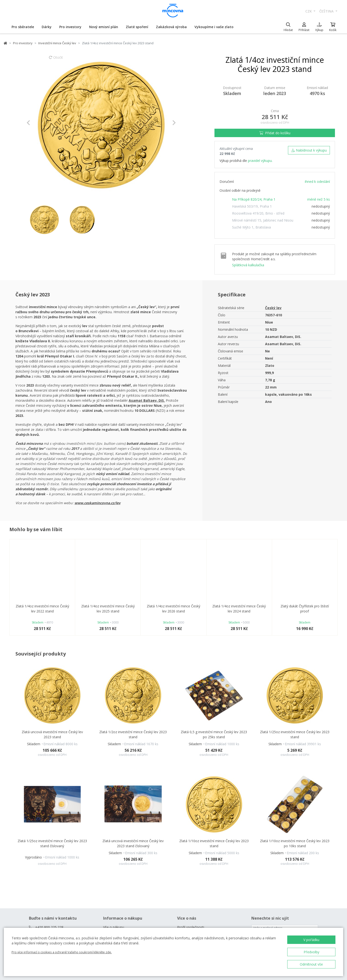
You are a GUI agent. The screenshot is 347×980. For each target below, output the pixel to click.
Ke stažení (185, 843)
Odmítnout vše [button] (311, 964)
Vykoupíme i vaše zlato (214, 27)
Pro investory (70, 27)
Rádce (108, 843)
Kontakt (109, 815)
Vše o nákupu (114, 808)
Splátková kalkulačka (248, 265)
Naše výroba (187, 815)
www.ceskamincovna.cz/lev (97, 503)
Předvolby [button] (311, 952)
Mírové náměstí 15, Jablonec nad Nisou (263, 220)
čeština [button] (327, 11)
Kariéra (183, 829)
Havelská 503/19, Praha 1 (252, 206)
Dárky (47, 27)
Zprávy (182, 836)
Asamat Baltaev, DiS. (147, 400)
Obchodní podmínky (119, 829)
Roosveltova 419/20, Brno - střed (258, 213)
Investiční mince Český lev (57, 43)
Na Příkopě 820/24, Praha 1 (254, 199)
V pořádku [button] (311, 940)
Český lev (273, 308)
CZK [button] (309, 11)
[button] (38, 123)
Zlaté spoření (137, 27)
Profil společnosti (191, 808)
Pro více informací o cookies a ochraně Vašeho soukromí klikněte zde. (62, 952)
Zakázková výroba (171, 27)
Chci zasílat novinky (267, 820)
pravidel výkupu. (260, 161)
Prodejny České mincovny (123, 836)
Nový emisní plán (104, 27)
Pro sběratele (23, 27)
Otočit (56, 60)
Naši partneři (187, 822)
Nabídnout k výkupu (309, 150)
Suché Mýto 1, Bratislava (251, 227)
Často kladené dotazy (120, 822)
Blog (107, 850)
